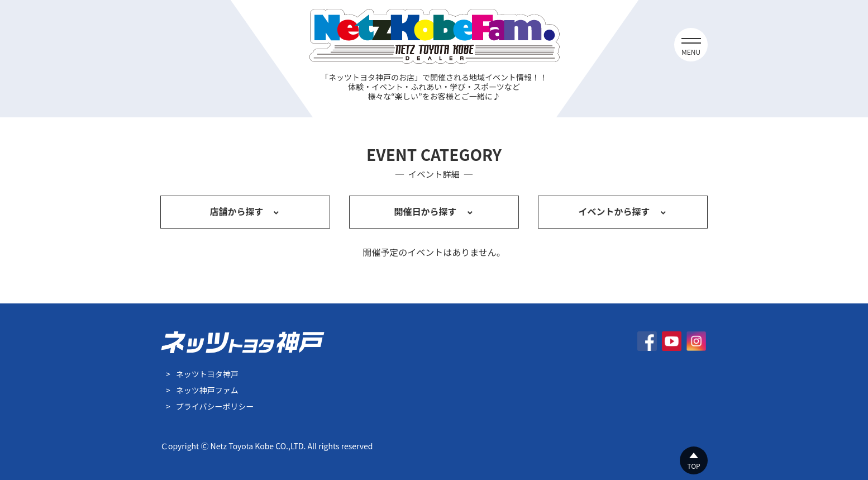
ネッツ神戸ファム (207, 390)
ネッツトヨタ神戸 (207, 374)
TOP (693, 466)
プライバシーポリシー (215, 406)
